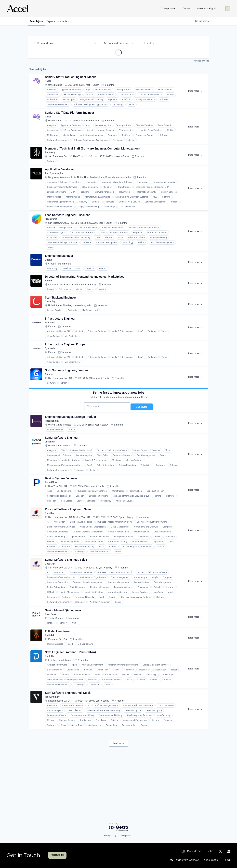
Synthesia (52, 344)
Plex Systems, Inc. (57, 182)
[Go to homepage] (17, 9)
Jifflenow (52, 478)
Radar (50, 83)
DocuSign (52, 554)
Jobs (210, 851)
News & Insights (207, 8)
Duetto (50, 274)
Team (186, 8)
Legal (227, 860)
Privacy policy (110, 836)
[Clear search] (95, 43)
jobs (38, 21)
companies (61, 21)
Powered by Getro (201, 61)
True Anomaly (54, 750)
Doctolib (51, 707)
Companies (168, 8)
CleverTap (52, 320)
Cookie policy (125, 836)
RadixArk (51, 684)
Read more (195, 94)
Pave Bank (52, 660)
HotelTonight (54, 455)
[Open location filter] (202, 43)
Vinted (50, 297)
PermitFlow (53, 521)
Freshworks (53, 231)
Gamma (51, 400)
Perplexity (52, 159)
